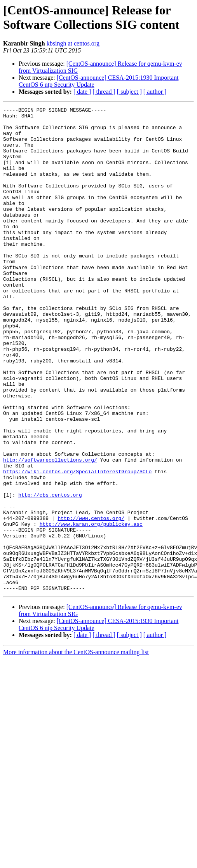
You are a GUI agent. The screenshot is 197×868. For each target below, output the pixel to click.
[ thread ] (104, 92)
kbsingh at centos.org (73, 43)
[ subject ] (129, 92)
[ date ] (82, 92)
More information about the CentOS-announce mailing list (76, 749)
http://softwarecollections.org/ (50, 531)
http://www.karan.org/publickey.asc (91, 608)
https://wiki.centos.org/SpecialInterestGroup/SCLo (77, 545)
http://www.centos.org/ (91, 601)
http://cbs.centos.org (50, 573)
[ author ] (155, 92)
